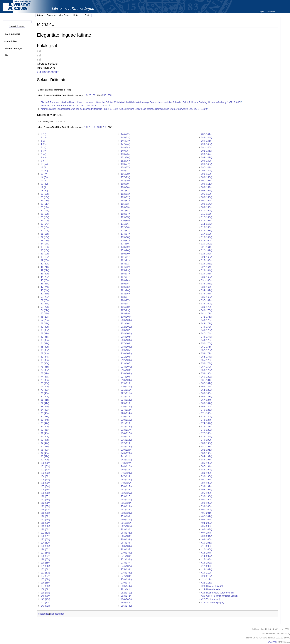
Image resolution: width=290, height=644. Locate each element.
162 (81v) (126, 194)
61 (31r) (45, 333)
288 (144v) (206, 137)
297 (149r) (206, 167)
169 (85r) (125, 217)
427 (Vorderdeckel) (211, 599)
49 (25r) (45, 294)
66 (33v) (45, 350)
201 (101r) (126, 323)
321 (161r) (206, 247)
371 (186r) (206, 413)
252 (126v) (126, 493)
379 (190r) (206, 440)
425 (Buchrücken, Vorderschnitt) (217, 593)
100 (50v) (45, 463)
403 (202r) (206, 520)
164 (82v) (126, 201)
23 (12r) (45, 207)
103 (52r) (45, 473)
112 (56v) (45, 503)
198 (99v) (126, 313)
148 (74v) (126, 147)
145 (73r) (125, 137)
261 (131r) (126, 523)
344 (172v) (206, 323)
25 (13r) (45, 214)
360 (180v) (206, 377)
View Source (64, 15)
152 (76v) (126, 161)
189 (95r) (125, 284)
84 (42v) (45, 410)
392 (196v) (206, 483)
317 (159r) (206, 234)
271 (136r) (126, 556)
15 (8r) (44, 181)
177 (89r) (125, 244)
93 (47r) (45, 440)
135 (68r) (45, 579)
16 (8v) (44, 184)
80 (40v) (45, 397)
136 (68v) (45, 583)
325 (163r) (206, 260)
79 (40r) (45, 393)
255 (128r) (126, 503)
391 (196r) (206, 480)
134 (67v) (45, 576)
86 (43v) (45, 417)
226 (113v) (126, 407)
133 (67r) (45, 573)
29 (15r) (45, 227)
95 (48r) (45, 447)
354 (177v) (206, 357)
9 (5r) (43, 161)
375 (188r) (206, 427)
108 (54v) (45, 490)
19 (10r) (45, 194)
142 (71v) (45, 603)
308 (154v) (206, 204)
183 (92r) (125, 264)
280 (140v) (126, 586)
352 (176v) (206, 350)
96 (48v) (45, 450)
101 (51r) (45, 466)
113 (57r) (45, 506)
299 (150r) (206, 174)
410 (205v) (206, 543)
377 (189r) (206, 433)
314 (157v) (206, 224)
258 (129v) (126, 513)
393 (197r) (206, 486)
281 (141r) (126, 589)
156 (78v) (126, 174)
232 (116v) (126, 427)
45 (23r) (45, 280)
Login (262, 12)
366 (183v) (206, 397)
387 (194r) (206, 466)
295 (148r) (206, 161)
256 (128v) (126, 506)
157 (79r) (125, 177)
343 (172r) (206, 320)
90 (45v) (45, 430)
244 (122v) (126, 466)
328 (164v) (206, 270)
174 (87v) (126, 234)
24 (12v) (45, 211)
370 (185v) (206, 410)
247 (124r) (126, 476)
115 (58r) (45, 513)
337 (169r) (206, 300)
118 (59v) (45, 523)
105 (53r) (45, 480)
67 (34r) (45, 353)
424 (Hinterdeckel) (210, 589)
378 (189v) (206, 437)
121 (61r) (45, 533)
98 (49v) (45, 456)
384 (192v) (206, 456)
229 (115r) (126, 417)
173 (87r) (125, 231)
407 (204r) (206, 533)
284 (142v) (126, 599)
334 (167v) (206, 290)
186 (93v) (126, 274)
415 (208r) (206, 559)
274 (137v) (126, 566)
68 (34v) (45, 357)
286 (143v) (126, 606)
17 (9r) (44, 187)
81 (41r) (45, 400)
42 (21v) (45, 270)
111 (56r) (45, 500)
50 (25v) (45, 297)
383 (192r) (206, 453)
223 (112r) (126, 397)
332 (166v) (206, 284)
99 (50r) (45, 460)
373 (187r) (206, 420)
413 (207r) (206, 553)
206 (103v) (126, 340)
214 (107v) (126, 367)
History (76, 15)
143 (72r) (45, 606)
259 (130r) (126, 516)
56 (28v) (45, 317)
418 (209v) (206, 569)
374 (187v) (206, 423)
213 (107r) (126, 363)
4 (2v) (44, 144)
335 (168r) (206, 294)
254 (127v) (126, 500)
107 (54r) (45, 486)
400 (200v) (206, 510)
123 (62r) (45, 539)
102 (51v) (45, 470)
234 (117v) (126, 433)
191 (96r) (125, 290)
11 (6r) (44, 167)
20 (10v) (45, 197)
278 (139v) (126, 579)
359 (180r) (206, 373)
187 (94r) (125, 277)
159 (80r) (125, 184)
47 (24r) (45, 287)
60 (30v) (45, 330)
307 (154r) (206, 201)
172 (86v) (126, 227)
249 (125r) (126, 483)
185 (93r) (125, 270)
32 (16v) (45, 237)
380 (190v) (206, 443)
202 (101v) (126, 327)
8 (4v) (44, 157)
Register (271, 12)
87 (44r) (45, 420)
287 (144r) (206, 134)
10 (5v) (44, 164)
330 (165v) (206, 277)
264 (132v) (126, 533)
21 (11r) (45, 201)
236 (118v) (126, 440)
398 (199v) (206, 503)
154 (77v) (126, 167)
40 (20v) (45, 264)
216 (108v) (126, 373)
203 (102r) (126, 330)
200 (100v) (126, 320)
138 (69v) (45, 589)
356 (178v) (206, 363)
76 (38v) (45, 383)
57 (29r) (45, 320)
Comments (52, 15)
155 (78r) (125, 171)
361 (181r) (206, 380)
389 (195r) (206, 473)
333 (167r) (206, 287)
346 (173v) (206, 330)
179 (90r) (125, 250)
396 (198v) (206, 496)
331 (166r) (206, 280)
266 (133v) (126, 539)
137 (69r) (45, 586)
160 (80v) (126, 187)
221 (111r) (126, 390)
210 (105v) (126, 353)
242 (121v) (126, 460)
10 (86, 95)
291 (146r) (206, 147)
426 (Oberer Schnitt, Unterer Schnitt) (220, 596)
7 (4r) (43, 154)
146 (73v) (126, 141)
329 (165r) (206, 274)
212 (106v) (126, 360)
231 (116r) (126, 423)
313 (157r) (206, 221)
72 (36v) (45, 370)
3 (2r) (43, 141)
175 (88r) (125, 237)
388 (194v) (206, 470)
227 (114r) (126, 410)
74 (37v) (45, 377)
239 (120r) (126, 450)
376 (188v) (206, 430)
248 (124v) (126, 480)
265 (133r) (126, 536)
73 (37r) (45, 373)
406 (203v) (206, 529)
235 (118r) (126, 437)
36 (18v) (45, 250)
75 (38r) (45, 380)
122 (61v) (45, 536)
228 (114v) (126, 413)
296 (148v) (206, 164)
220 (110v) (126, 387)
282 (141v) (126, 593)
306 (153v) (206, 197)
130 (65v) (45, 563)
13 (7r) (44, 174)
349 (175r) (206, 340)
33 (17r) (45, 241)
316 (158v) (206, 231)
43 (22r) (45, 274)
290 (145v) (206, 144)
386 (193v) (206, 463)
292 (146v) (206, 151)
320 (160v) (206, 244)
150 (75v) (126, 154)
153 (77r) (125, 164)
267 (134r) (126, 543)
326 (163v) (206, 264)
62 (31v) (45, 337)
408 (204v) (206, 536)
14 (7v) (44, 177)
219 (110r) (126, 383)
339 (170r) (206, 307)
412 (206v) (206, 549)
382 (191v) (206, 450)
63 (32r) (45, 340)
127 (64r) (45, 553)
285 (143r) (126, 603)
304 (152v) (206, 191)
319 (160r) (206, 241)
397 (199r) (206, 500)
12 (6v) (44, 171)
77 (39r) (45, 387)
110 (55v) (45, 496)
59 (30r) (45, 327)
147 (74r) (125, 144)
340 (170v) (206, 310)
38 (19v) (45, 257)
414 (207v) (206, 556)
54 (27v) (45, 310)
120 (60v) (45, 529)
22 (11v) (45, 204)
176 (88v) (126, 241)
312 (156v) (206, 217)
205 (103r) (126, 337)
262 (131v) (126, 526)
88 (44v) (45, 423)
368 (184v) (206, 403)
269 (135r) (126, 549)
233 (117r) (126, 430)
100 (99, 127)
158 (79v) (126, 181)
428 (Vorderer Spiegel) (213, 603)
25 (90, 95)
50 (94, 95)
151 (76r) (125, 157)
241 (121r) (126, 456)
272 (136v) (126, 559)
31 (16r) (45, 234)
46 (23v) (45, 284)
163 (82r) (125, 197)
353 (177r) (206, 353)
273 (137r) (126, 563)
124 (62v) (45, 543)
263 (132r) (126, 529)
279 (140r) (126, 583)
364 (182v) (206, 390)
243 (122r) (126, 463)
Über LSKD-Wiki (12, 34)
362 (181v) (206, 383)
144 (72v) (126, 134)
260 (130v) (126, 520)
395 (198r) (206, 493)
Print (87, 15)
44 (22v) (45, 277)
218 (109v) (126, 380)
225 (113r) (126, 403)
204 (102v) (126, 333)
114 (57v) (45, 510)
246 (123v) (126, 473)
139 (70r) (45, 593)
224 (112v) (126, 400)
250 (104, 95)
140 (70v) (45, 596)
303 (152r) (206, 187)
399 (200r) (206, 506)
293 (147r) (206, 154)
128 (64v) (45, 556)
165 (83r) (125, 204)
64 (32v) (45, 343)
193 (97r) (125, 297)
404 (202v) (206, 523)
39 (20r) (45, 260)
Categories (44, 614)
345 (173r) (206, 327)
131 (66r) (45, 566)
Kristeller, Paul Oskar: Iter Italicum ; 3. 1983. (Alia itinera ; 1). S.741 (75, 106)
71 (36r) (45, 367)
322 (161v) (206, 250)
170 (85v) (126, 221)
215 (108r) (126, 370)
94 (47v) (45, 443)
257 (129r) (126, 510)
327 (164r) (206, 267)
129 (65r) (45, 559)
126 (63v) (45, 549)
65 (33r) (45, 347)
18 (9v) (44, 191)
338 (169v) (206, 304)
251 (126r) (126, 490)
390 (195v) (206, 476)
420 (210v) (206, 576)
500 (110, 95)
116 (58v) (45, 516)
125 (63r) (45, 546)
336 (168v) (206, 297)
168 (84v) (126, 214)
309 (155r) (206, 207)
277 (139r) (126, 576)
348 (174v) (206, 337)
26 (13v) (45, 217)
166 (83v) (126, 207)
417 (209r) (206, 566)
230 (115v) (126, 420)
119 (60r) (45, 526)
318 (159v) (206, 237)
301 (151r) (206, 181)
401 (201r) (206, 513)
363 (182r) (206, 387)
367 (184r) (206, 400)
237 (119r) (126, 443)
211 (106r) (126, 357)
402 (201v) (206, 516)
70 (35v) (45, 363)
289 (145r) (206, 141)
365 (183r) (206, 393)
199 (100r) (126, 317)
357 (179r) (206, 367)
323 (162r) (206, 254)
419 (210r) (206, 573)
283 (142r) (126, 596)
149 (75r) (125, 151)
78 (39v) (45, 390)
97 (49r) (45, 453)
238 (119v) (126, 447)
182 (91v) (126, 260)
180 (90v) (126, 254)
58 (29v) (45, 323)
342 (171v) (206, 317)
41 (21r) (45, 267)
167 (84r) (125, 211)
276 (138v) (126, 573)
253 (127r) (126, 496)
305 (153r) (206, 194)
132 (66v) (45, 569)
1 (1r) (43, 134)
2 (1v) (44, 137)
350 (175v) (206, 343)
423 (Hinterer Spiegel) (212, 586)
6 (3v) (44, 151)
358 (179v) (206, 370)
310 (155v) (206, 211)
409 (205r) (206, 539)
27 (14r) (45, 221)
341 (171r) (206, 313)
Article (40, 15)
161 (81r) (125, 191)
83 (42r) (45, 407)
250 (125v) (126, 486)
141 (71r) (45, 599)
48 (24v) (45, 290)
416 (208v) (206, 563)
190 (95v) (126, 287)
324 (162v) (206, 257)
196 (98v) (126, 307)
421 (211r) (206, 579)
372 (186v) (206, 417)
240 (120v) (126, 453)
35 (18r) (45, 247)
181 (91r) (125, 257)
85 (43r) (45, 413)
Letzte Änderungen (13, 48)
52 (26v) (45, 304)
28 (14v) (45, 224)
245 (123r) (126, 470)
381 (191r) (206, 447)
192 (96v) (126, 294)
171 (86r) (125, 224)
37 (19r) (45, 254)
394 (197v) (206, 490)
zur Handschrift (47, 72)
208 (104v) (126, 347)
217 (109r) (126, 377)
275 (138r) (126, 569)
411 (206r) (206, 546)
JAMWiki (272, 642)
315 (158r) (206, 227)
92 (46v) (45, 437)
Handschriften (11, 41)
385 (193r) (206, 460)
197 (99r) (125, 310)
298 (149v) (206, 171)
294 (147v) (206, 157)
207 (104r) (126, 343)
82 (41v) (45, 403)
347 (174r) (206, 333)
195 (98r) (125, 304)
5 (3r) (43, 147)
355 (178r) (206, 360)
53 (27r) (45, 307)
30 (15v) (45, 231)
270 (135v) (126, 553)
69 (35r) (45, 360)
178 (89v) (126, 247)
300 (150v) (206, 177)
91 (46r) (45, 433)
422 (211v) (206, 583)
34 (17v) (45, 244)
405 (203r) (206, 526)
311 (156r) (206, 214)
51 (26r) (45, 300)
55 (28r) (45, 313)
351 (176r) (206, 347)
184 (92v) (126, 267)
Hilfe (6, 55)
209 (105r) (126, 350)
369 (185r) (206, 407)
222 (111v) (126, 393)
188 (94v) (126, 280)
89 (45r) (45, 427)
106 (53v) (45, 483)
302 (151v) (206, 184)
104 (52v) (45, 476)
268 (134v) (126, 546)
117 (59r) (45, 520)
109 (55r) (45, 493)
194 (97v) (126, 300)
